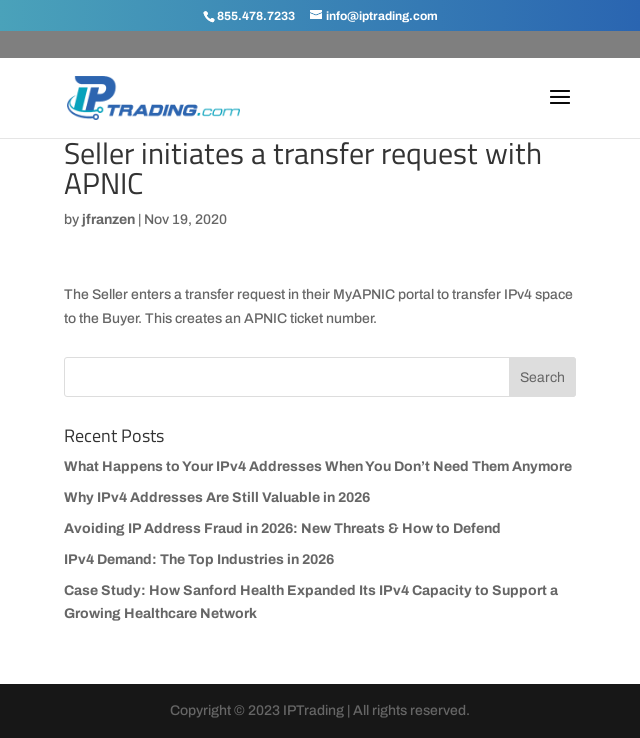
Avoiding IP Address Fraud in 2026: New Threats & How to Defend (282, 528)
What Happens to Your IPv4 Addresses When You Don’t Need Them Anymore (318, 466)
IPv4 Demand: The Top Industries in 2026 (199, 559)
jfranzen (108, 219)
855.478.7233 (256, 16)
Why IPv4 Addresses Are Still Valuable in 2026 (217, 497)
